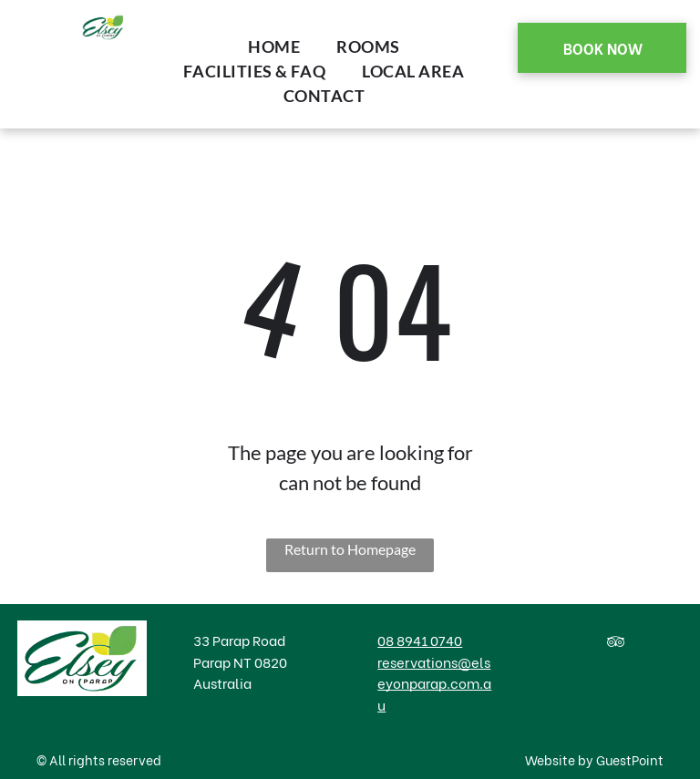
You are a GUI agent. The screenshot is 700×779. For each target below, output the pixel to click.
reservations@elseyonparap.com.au (434, 683)
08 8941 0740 (420, 640)
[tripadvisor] (615, 645)
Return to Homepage (350, 549)
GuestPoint (630, 759)
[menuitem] (274, 47)
